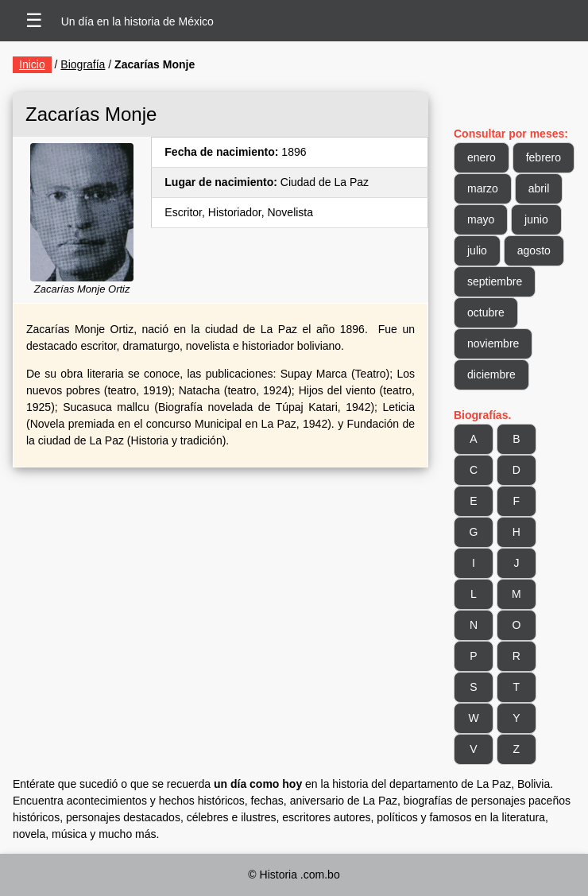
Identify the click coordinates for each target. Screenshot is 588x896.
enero (482, 157)
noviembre (493, 343)
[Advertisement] (220, 595)
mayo (481, 219)
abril (539, 188)
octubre (486, 312)
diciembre (491, 374)
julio (477, 250)
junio (536, 219)
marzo (483, 188)
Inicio (32, 64)
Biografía (83, 64)
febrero (544, 157)
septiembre (495, 281)
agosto (534, 250)
